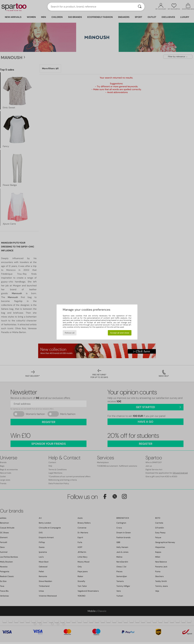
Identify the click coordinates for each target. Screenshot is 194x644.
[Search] (140, 7)
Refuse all (70, 333)
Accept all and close (120, 333)
